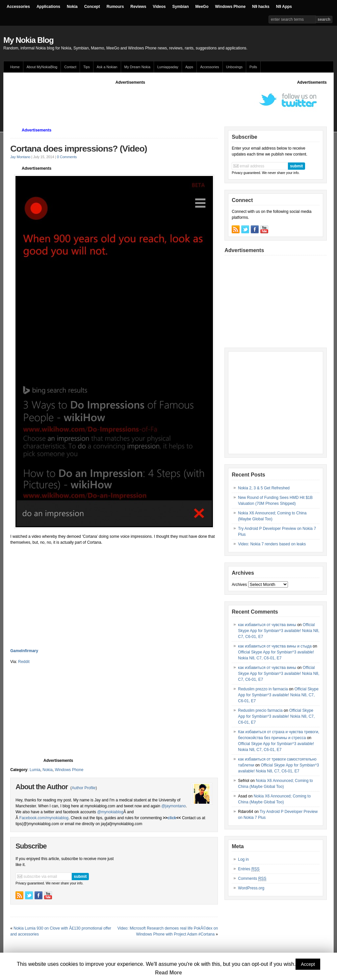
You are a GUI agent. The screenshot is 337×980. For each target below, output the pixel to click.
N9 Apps (284, 7)
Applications (48, 7)
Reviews (138, 7)
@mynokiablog (110, 812)
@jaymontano (173, 806)
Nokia (72, 7)
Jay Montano (20, 157)
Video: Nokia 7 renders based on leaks (272, 544)
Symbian (181, 7)
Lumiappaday (168, 67)
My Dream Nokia (137, 67)
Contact (70, 67)
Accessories (18, 7)
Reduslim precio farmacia (260, 710)
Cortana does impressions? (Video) (78, 149)
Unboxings (234, 67)
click (172, 818)
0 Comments (67, 157)
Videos (159, 7)
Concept (92, 7)
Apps (189, 67)
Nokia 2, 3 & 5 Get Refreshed (264, 488)
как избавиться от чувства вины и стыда (275, 646)
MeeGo (202, 7)
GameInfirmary (24, 651)
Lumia (35, 770)
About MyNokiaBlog (42, 67)
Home (15, 67)
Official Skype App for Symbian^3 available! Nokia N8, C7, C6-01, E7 (279, 631)
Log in (243, 859)
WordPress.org (251, 888)
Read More (168, 973)
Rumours (115, 7)
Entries (249, 869)
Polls (253, 67)
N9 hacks (261, 7)
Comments (252, 879)
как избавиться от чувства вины (267, 625)
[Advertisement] (130, 100)
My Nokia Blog (28, 40)
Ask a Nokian (107, 67)
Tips (87, 67)
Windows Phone (231, 7)
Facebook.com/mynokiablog (44, 818)
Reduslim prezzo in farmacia (263, 689)
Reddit (24, 662)
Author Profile (84, 788)
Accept (308, 964)
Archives (239, 585)
